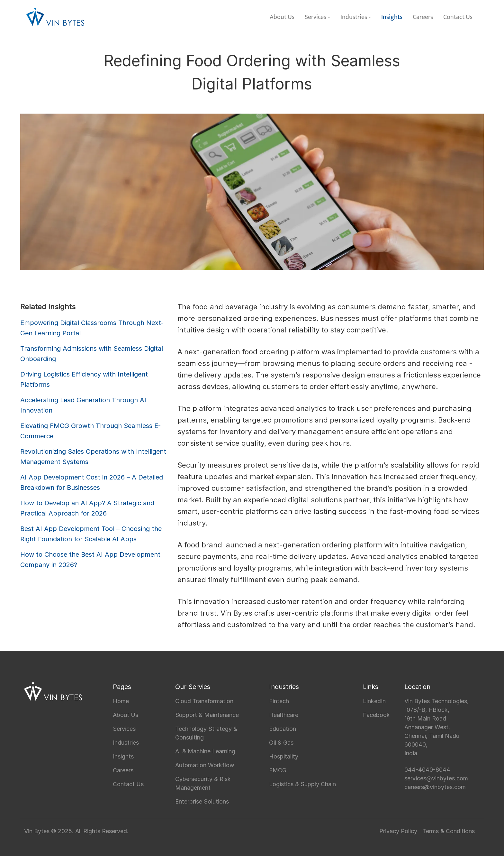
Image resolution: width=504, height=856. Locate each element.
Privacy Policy (398, 831)
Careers (423, 17)
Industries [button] (356, 17)
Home (121, 701)
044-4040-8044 (427, 770)
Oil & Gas (281, 743)
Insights (392, 17)
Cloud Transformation (204, 701)
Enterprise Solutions (202, 801)
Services (124, 729)
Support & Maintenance (207, 715)
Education (283, 729)
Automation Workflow (205, 765)
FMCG (278, 770)
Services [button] (317, 17)
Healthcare (284, 715)
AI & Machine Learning (205, 751)
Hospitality (284, 756)
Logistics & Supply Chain (302, 784)
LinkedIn (374, 701)
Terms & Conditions (449, 831)
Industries (126, 743)
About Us (282, 17)
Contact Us (458, 17)
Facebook (376, 715)
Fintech (279, 701)
